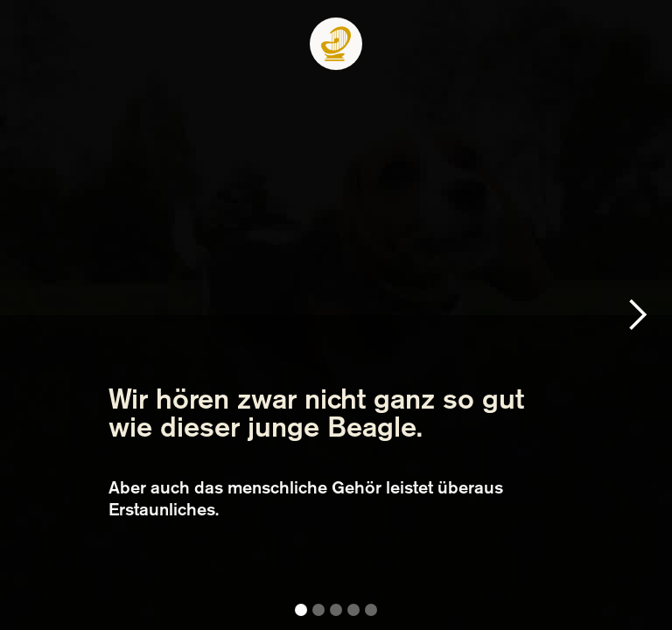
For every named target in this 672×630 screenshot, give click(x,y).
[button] (637, 315)
